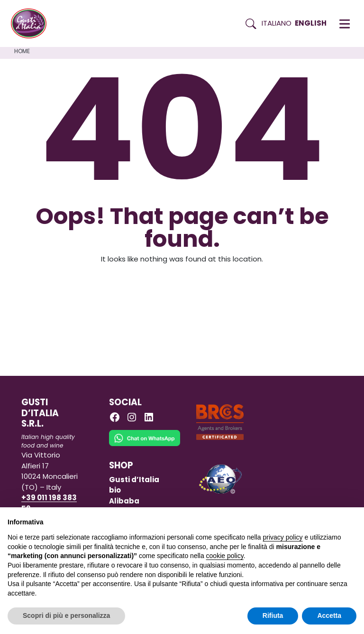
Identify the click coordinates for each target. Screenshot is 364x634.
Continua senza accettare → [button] (313, 519)
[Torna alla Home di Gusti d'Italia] (32, 24)
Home (22, 51)
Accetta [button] (329, 615)
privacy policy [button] (283, 537)
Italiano (277, 23)
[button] (345, 24)
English (311, 23)
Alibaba (124, 501)
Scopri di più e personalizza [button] (66, 615)
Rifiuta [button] (273, 615)
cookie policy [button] (225, 556)
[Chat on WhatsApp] (145, 444)
